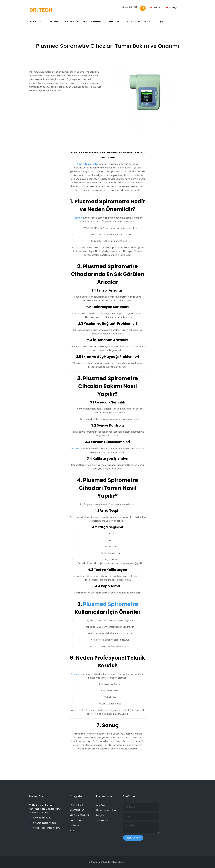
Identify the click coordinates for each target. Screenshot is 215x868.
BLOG (147, 21)
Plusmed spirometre (87, 164)
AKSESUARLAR (71, 21)
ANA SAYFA (35, 21)
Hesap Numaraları (106, 810)
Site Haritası (103, 820)
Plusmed (78, 218)
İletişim (100, 815)
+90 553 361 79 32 (129, 7)
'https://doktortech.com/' (45, 828)
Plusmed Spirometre (110, 604)
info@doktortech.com (43, 823)
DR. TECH (41, 10)
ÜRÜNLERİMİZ (53, 21)
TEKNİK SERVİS (114, 21)
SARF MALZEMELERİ (92, 21)
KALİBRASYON (133, 21)
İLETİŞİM (159, 21)
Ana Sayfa (102, 805)
